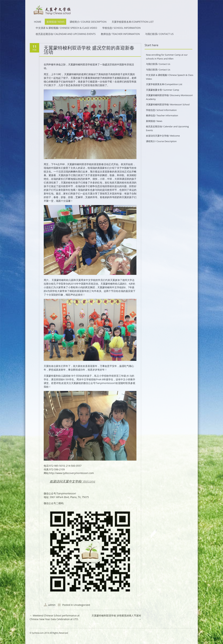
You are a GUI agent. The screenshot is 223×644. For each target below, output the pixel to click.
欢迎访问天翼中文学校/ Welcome (73, 481)
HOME (38, 22)
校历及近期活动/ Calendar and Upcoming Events (66, 34)
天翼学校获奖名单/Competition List (133, 22)
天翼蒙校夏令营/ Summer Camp (163, 90)
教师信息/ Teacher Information (120, 34)
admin (52, 605)
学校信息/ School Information (121, 28)
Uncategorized (82, 605)
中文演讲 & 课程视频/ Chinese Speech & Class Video (66, 28)
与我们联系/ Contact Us (159, 34)
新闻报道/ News (56, 22)
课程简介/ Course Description (88, 22)
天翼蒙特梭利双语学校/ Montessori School (168, 104)
